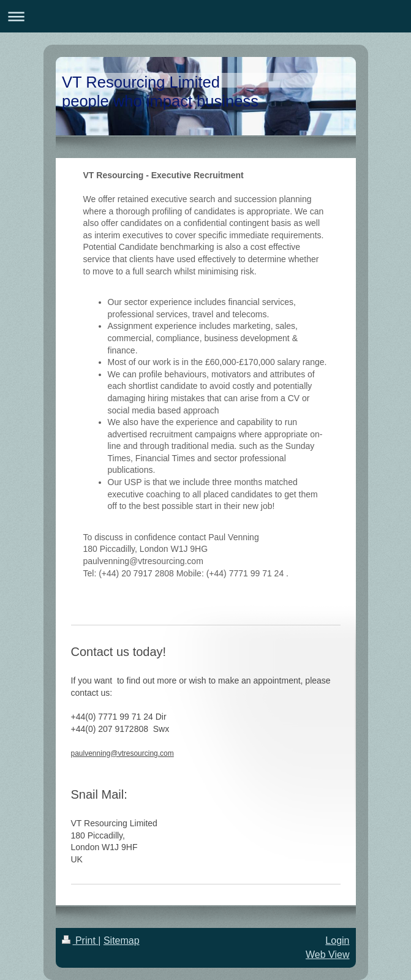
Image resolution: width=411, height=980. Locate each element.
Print (80, 940)
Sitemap (122, 940)
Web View (327, 955)
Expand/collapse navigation (205, 16)
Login (337, 940)
